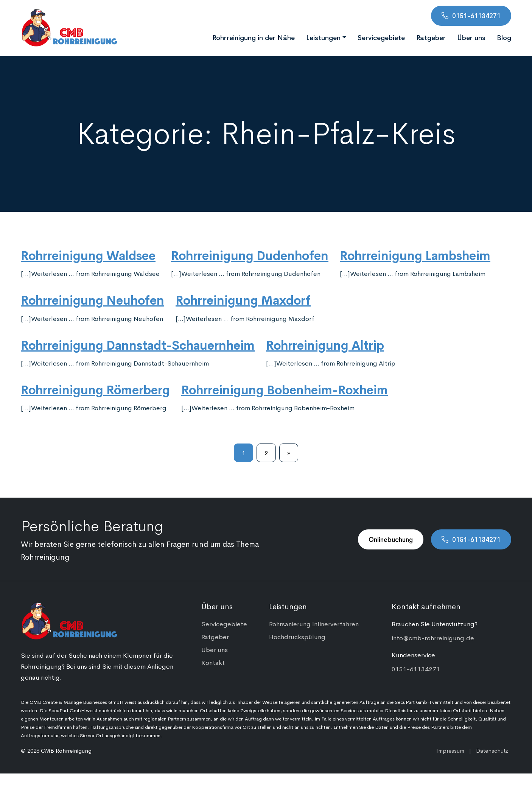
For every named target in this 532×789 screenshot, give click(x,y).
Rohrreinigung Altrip (325, 344)
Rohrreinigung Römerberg (95, 389)
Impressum (450, 750)
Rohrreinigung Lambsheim (415, 255)
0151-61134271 (476, 16)
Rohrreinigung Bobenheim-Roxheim (285, 389)
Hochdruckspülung (297, 636)
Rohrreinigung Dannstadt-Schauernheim (138, 344)
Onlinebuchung (391, 539)
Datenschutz (492, 750)
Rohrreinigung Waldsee (88, 255)
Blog (504, 37)
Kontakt (213, 662)
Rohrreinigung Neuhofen (93, 299)
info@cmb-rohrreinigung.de (433, 638)
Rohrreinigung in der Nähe (254, 37)
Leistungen (323, 37)
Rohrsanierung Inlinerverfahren (314, 624)
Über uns (471, 37)
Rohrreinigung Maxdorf (243, 299)
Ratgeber (431, 37)
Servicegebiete (381, 37)
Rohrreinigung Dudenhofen (250, 255)
